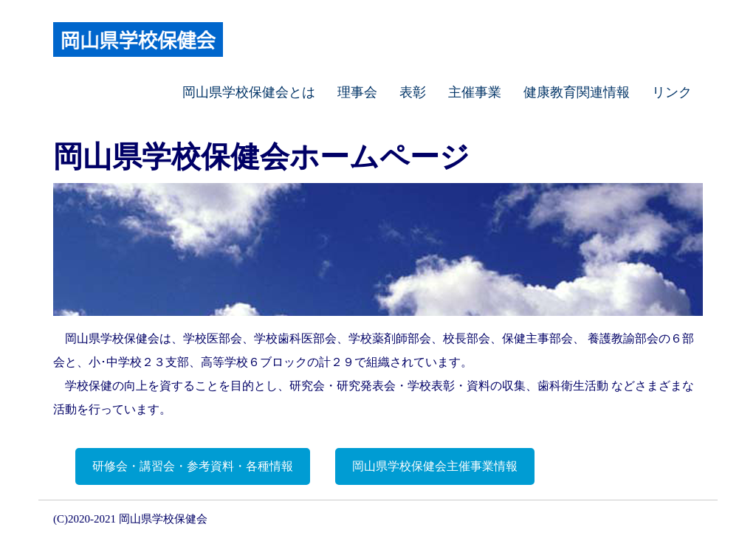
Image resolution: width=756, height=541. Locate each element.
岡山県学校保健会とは (249, 92)
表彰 (413, 92)
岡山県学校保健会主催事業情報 (435, 466)
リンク (672, 92)
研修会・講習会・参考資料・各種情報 (193, 466)
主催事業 (475, 92)
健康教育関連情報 (577, 92)
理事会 (357, 92)
